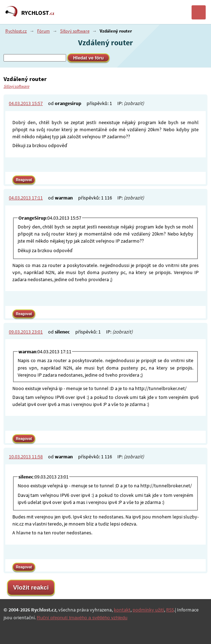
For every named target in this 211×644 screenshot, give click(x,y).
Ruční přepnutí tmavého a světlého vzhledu (82, 618)
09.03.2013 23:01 (26, 332)
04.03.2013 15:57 (26, 103)
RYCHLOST (38, 13)
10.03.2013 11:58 (26, 457)
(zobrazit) (134, 103)
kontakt (122, 610)
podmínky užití (148, 610)
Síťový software (75, 31)
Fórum (43, 31)
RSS (170, 610)
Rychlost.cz (16, 31)
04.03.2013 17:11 (26, 198)
